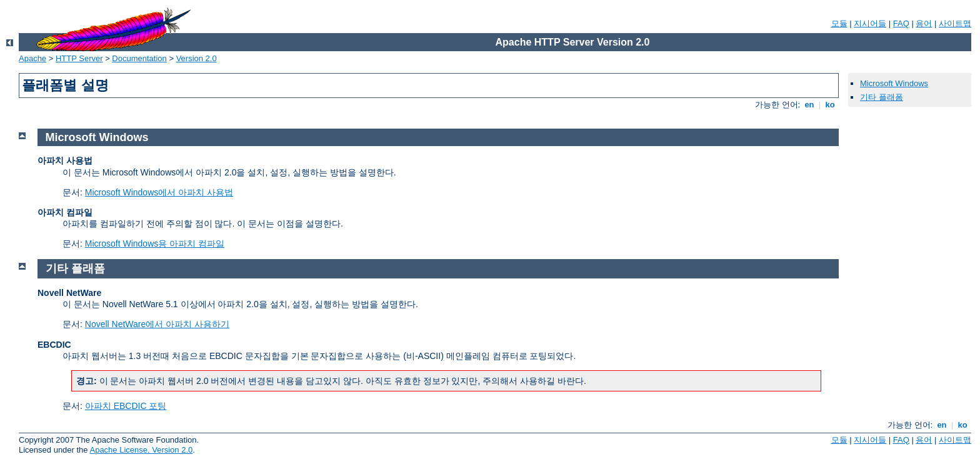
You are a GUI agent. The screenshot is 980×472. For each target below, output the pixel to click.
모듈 (839, 23)
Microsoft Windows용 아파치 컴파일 (155, 243)
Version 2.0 (197, 58)
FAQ (901, 23)
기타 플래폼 (882, 97)
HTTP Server (79, 58)
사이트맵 (955, 23)
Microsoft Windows (894, 83)
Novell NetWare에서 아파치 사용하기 (157, 324)
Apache (32, 58)
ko (830, 105)
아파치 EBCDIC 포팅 (126, 406)
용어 (924, 23)
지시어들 (870, 23)
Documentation (139, 58)
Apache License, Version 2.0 (141, 450)
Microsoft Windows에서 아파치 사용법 (159, 192)
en (809, 105)
